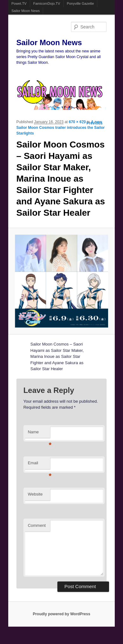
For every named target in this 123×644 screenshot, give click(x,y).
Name (39, 434)
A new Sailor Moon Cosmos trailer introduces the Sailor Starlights (61, 128)
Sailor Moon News (26, 11)
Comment (37, 525)
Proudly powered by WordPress (61, 614)
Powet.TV (19, 3)
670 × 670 (77, 122)
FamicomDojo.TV (47, 3)
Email (39, 465)
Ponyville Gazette (81, 3)
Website (35, 494)
